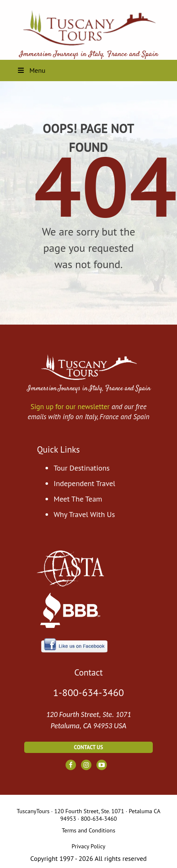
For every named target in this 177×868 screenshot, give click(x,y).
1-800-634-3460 (88, 693)
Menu (31, 70)
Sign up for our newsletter (70, 407)
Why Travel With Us (84, 514)
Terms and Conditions (88, 830)
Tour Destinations (81, 468)
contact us (88, 747)
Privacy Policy (89, 846)
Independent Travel (84, 483)
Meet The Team (78, 499)
